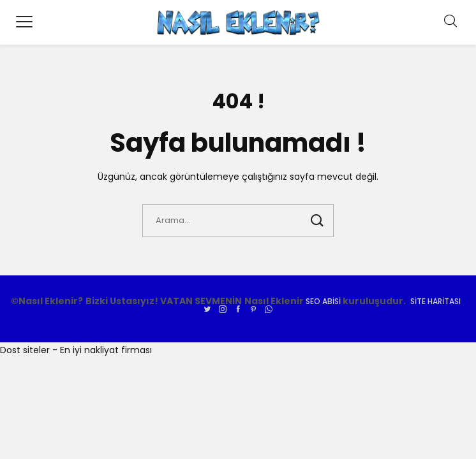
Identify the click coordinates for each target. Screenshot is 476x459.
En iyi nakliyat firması (106, 350)
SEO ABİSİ (323, 301)
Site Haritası (435, 301)
